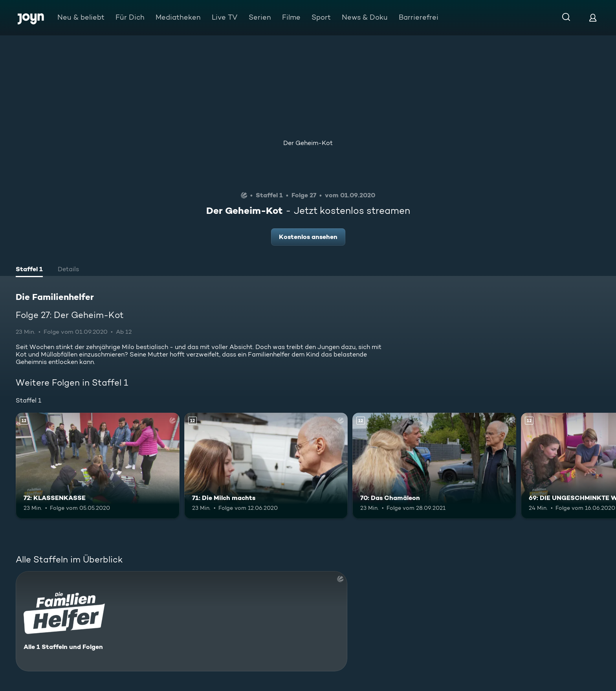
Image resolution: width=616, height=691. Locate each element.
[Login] (593, 17)
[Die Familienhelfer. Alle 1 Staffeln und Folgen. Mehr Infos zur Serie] (181, 621)
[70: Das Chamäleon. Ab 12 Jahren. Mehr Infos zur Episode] (434, 466)
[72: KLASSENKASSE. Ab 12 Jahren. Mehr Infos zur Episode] (98, 466)
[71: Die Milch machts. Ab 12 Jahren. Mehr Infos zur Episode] (266, 466)
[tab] (29, 270)
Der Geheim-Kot (308, 143)
